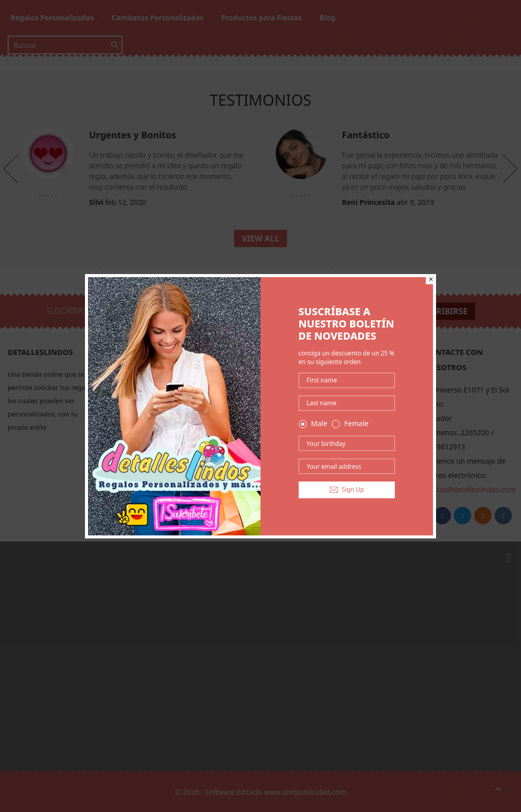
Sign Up (347, 489)
